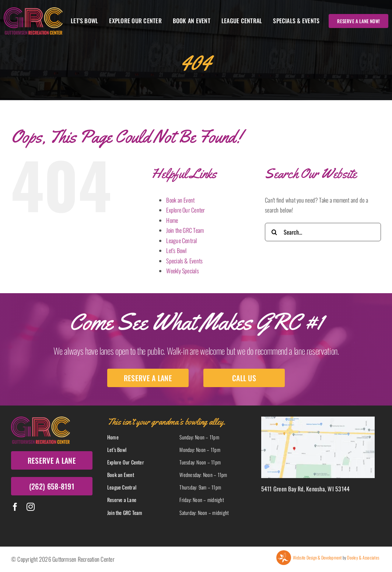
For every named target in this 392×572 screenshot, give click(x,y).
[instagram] (31, 507)
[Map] (318, 420)
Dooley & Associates (363, 557)
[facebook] (15, 507)
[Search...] (323, 232)
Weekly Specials (183, 271)
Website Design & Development (317, 557)
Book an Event (180, 200)
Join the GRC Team (185, 230)
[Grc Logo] (33, 10)
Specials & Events (184, 261)
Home (172, 220)
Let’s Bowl (176, 250)
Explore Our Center (185, 210)
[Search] (274, 232)
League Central (181, 241)
